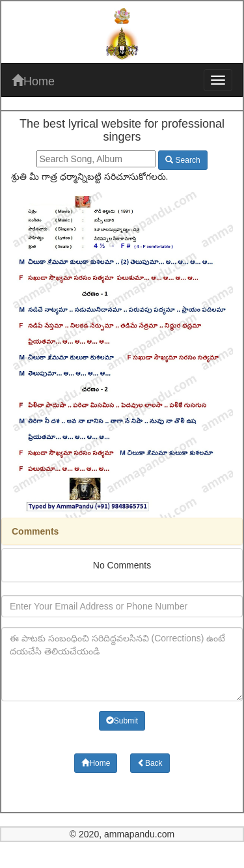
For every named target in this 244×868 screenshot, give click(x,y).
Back (150, 763)
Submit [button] (122, 721)
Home (33, 81)
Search (183, 160)
